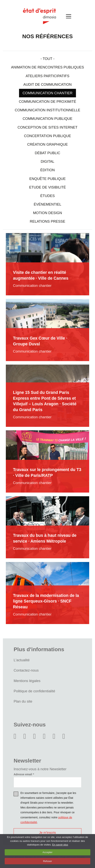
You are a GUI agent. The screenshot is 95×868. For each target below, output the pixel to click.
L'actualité (22, 660)
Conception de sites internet (47, 127)
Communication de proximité (47, 102)
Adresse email (23, 774)
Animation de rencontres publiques (48, 67)
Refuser (48, 861)
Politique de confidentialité (34, 691)
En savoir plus (60, 845)
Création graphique (47, 144)
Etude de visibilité (47, 187)
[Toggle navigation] (69, 16)
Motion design (47, 213)
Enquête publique (47, 179)
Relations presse (47, 221)
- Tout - (48, 59)
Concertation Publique (47, 136)
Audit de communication (47, 84)
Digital (47, 161)
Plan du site (23, 701)
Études (47, 196)
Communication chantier (47, 93)
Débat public (47, 153)
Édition (47, 170)
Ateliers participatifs (47, 76)
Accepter (47, 852)
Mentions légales (27, 681)
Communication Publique (47, 119)
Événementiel (47, 204)
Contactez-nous (26, 670)
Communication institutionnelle (47, 110)
